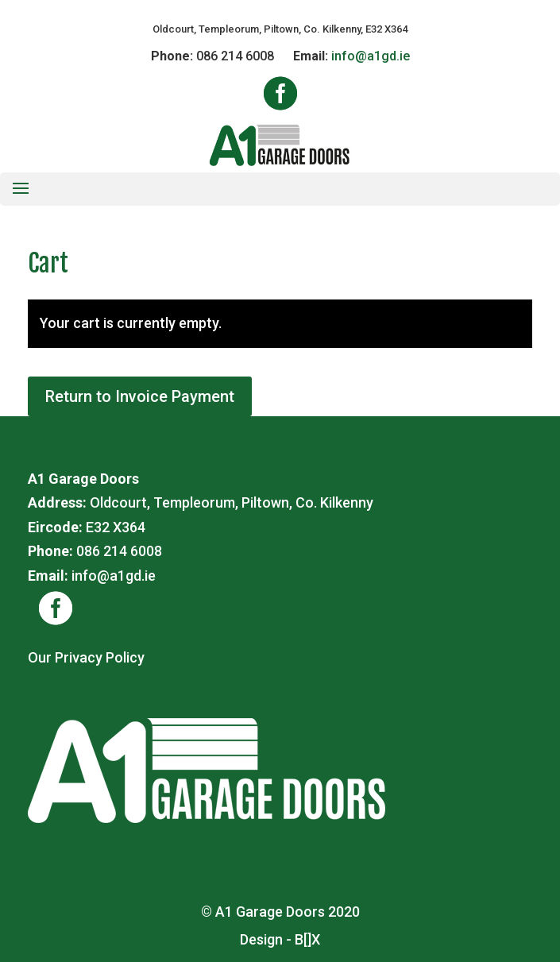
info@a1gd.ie (371, 56)
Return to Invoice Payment (140, 396)
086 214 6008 (235, 56)
